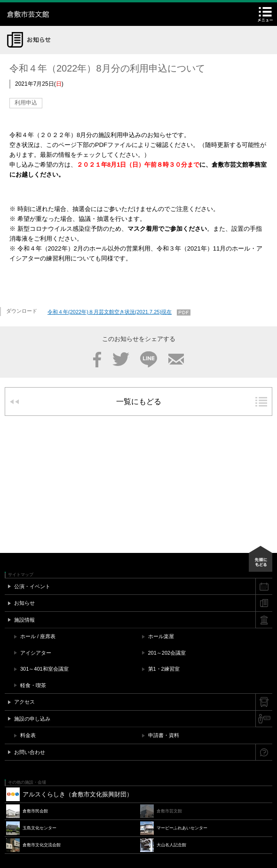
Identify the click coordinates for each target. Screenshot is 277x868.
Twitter (121, 359)
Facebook (97, 359)
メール (176, 359)
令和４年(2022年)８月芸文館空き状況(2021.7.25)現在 (110, 312)
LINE (149, 359)
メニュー (265, 14)
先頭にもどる (261, 559)
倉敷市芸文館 (66, 14)
